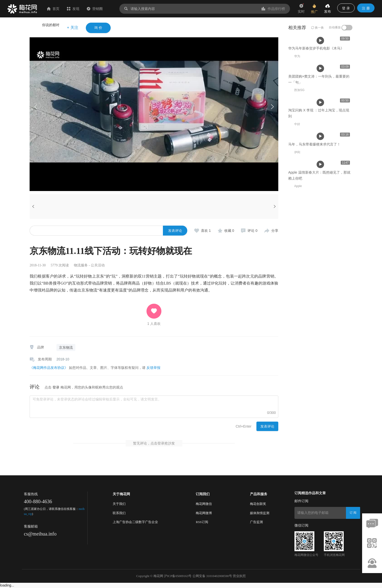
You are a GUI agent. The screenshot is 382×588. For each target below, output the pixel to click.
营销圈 (95, 9)
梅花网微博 (204, 513)
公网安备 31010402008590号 (212, 576)
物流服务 (81, 265)
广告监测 (256, 522)
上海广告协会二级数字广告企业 (135, 522)
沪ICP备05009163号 (178, 576)
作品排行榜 (273, 9)
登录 (56, 387)
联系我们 (119, 513)
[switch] (347, 28)
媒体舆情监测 (260, 513)
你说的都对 (51, 25)
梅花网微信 (204, 504)
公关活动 (98, 265)
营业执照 (239, 576)
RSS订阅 (202, 522)
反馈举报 (153, 368)
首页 (53, 9)
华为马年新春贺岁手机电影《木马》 (115, 150)
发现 (73, 9)
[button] (272, 107)
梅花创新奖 (258, 504)
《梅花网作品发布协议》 (49, 368)
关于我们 (119, 504)
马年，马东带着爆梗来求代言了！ (314, 307)
